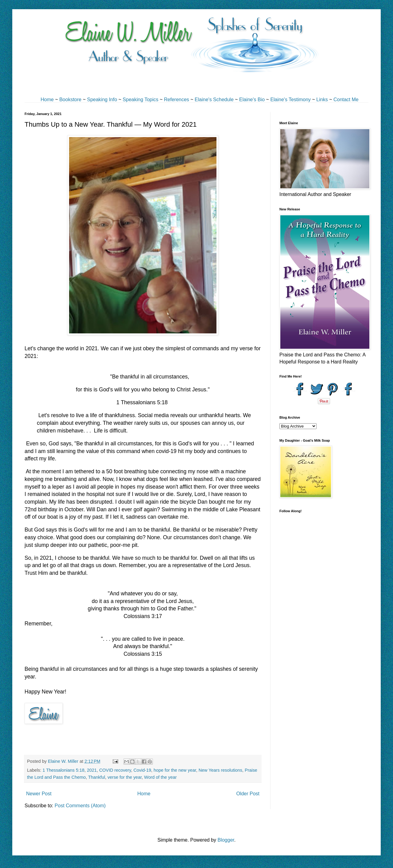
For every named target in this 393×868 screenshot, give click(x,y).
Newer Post (39, 794)
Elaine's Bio (252, 100)
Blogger (226, 840)
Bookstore (70, 100)
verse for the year (125, 777)
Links (322, 100)
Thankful (97, 777)
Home (47, 100)
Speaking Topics (141, 100)
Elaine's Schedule (214, 100)
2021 (92, 770)
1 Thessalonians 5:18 (63, 770)
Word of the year (160, 777)
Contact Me (346, 100)
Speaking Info (102, 100)
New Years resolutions (220, 770)
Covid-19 (142, 770)
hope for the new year (175, 770)
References (177, 100)
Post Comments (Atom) (80, 806)
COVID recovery (115, 770)
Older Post (248, 794)
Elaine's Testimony (290, 100)
